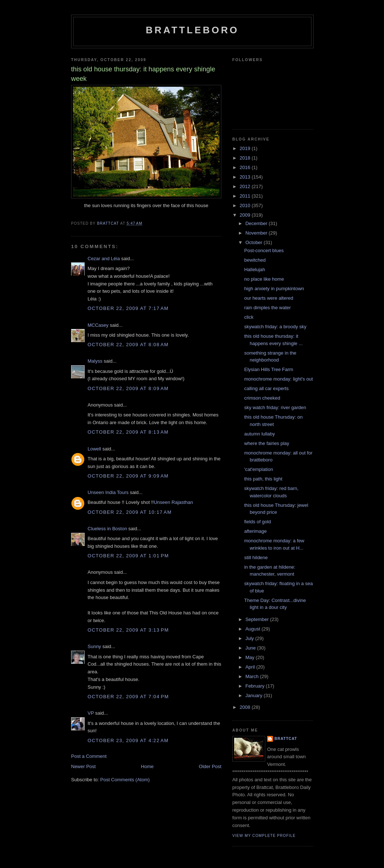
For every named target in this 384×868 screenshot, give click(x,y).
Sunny (94, 646)
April (251, 667)
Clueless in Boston (107, 529)
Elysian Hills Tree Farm (269, 369)
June (251, 648)
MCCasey (98, 325)
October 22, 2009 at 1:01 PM (128, 556)
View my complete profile (264, 836)
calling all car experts (266, 388)
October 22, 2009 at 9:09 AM (128, 476)
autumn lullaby (259, 434)
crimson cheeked (262, 398)
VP (91, 713)
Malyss (95, 361)
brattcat (286, 739)
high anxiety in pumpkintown (274, 289)
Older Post (210, 766)
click (249, 317)
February (256, 686)
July (250, 638)
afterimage (255, 531)
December (257, 223)
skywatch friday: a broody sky (275, 327)
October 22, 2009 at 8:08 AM (128, 345)
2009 (246, 215)
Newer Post (83, 766)
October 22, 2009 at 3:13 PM (128, 630)
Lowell (94, 449)
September (258, 619)
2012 (246, 186)
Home (147, 766)
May (251, 657)
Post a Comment (89, 756)
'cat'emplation (259, 469)
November (257, 233)
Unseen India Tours (108, 492)
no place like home (264, 279)
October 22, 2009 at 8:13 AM (128, 432)
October (255, 242)
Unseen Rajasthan (173, 502)
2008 (246, 707)
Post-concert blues (264, 250)
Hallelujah (254, 270)
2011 (246, 196)
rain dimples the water (267, 308)
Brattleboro (193, 30)
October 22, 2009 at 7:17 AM (128, 308)
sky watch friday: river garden (275, 407)
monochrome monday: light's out (278, 379)
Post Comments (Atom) (125, 780)
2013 (246, 177)
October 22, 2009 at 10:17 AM (130, 512)
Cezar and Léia (104, 259)
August (254, 629)
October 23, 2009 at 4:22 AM (128, 740)
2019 (246, 148)
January (255, 695)
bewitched (255, 260)
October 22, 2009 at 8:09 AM (128, 388)
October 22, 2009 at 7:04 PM (128, 697)
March (253, 676)
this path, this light (263, 479)
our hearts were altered (269, 298)
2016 (246, 167)
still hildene (256, 558)
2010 (246, 205)
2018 (246, 158)
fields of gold (257, 522)
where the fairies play (267, 443)
